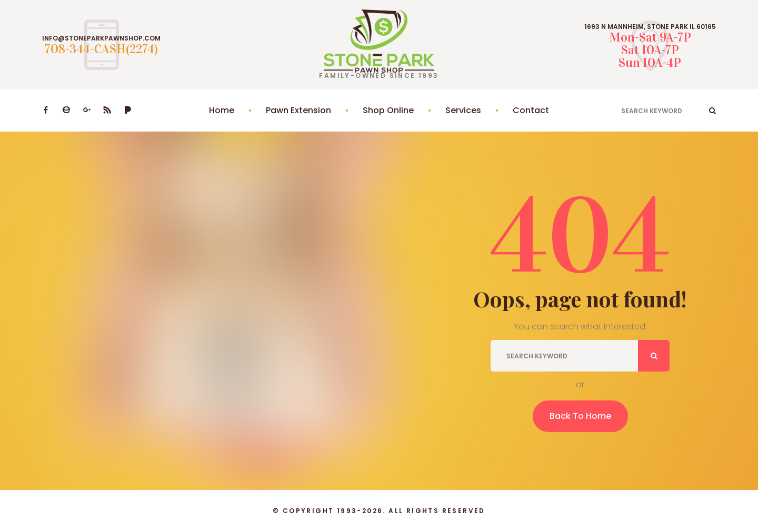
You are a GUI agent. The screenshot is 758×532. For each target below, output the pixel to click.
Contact (531, 110)
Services (463, 110)
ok (712, 111)
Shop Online (388, 110)
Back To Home (580, 416)
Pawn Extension (298, 110)
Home (222, 110)
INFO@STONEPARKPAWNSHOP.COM (101, 38)
